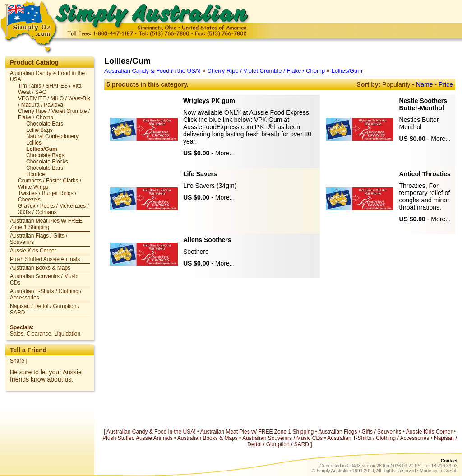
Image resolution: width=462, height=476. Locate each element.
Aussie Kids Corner (33, 251)
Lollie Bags (39, 130)
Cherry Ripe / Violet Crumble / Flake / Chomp (266, 71)
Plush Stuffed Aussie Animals (45, 259)
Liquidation (67, 334)
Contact (449, 461)
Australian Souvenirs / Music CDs (282, 438)
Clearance (39, 334)
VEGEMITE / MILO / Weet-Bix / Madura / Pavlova (54, 102)
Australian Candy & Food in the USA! (152, 71)
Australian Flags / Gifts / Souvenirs (360, 432)
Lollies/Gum (347, 71)
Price (446, 84)
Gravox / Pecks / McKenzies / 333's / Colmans (53, 209)
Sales (17, 334)
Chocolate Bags (45, 155)
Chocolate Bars (45, 124)
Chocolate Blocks (47, 162)
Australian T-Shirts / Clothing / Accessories (378, 438)
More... (225, 153)
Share (17, 361)
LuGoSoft (448, 471)
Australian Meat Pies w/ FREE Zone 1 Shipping (46, 224)
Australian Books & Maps (40, 268)
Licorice (35, 174)
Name (424, 84)
